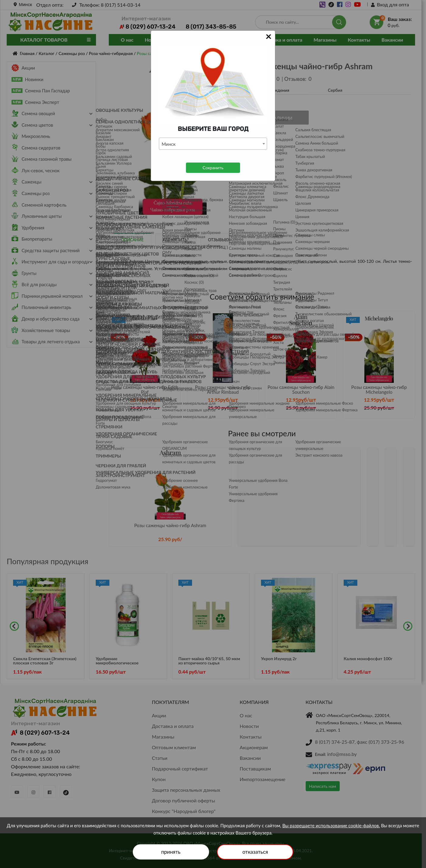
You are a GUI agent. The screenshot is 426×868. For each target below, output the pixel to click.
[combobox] (213, 144)
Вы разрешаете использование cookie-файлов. (331, 825)
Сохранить (213, 168)
